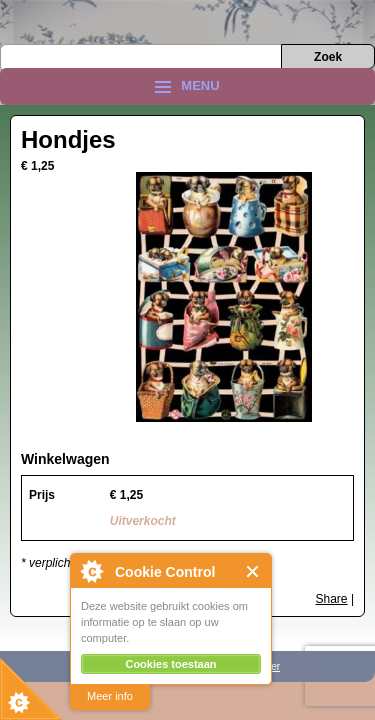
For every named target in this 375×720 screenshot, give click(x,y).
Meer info (110, 696)
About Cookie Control (91, 571)
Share (332, 599)
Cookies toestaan (170, 664)
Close (253, 571)
